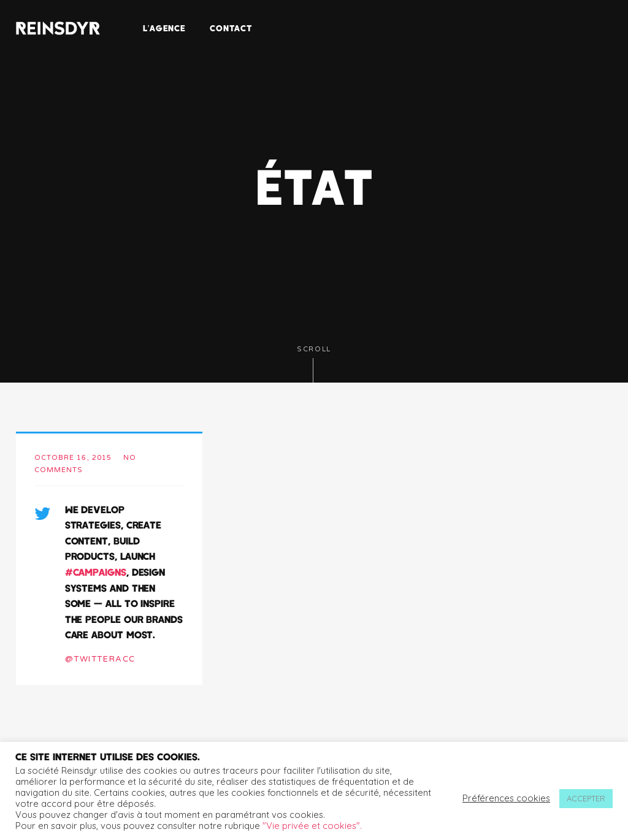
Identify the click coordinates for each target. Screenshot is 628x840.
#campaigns (96, 572)
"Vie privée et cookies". (312, 826)
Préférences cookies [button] (506, 798)
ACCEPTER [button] (586, 798)
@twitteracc (100, 659)
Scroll (314, 364)
